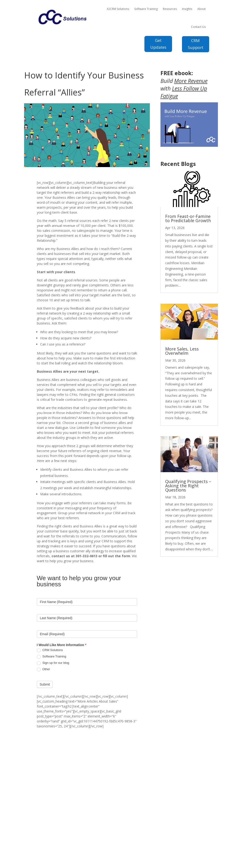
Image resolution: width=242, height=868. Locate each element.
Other (43, 669)
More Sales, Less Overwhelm (182, 351)
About (201, 9)
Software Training (146, 9)
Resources (170, 9)
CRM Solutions (50, 650)
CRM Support (196, 44)
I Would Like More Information (62, 645)
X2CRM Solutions (118, 9)
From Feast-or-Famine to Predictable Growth (188, 218)
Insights (187, 9)
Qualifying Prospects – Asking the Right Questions (188, 486)
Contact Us (198, 27)
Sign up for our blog (53, 663)
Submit (45, 684)
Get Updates (158, 44)
